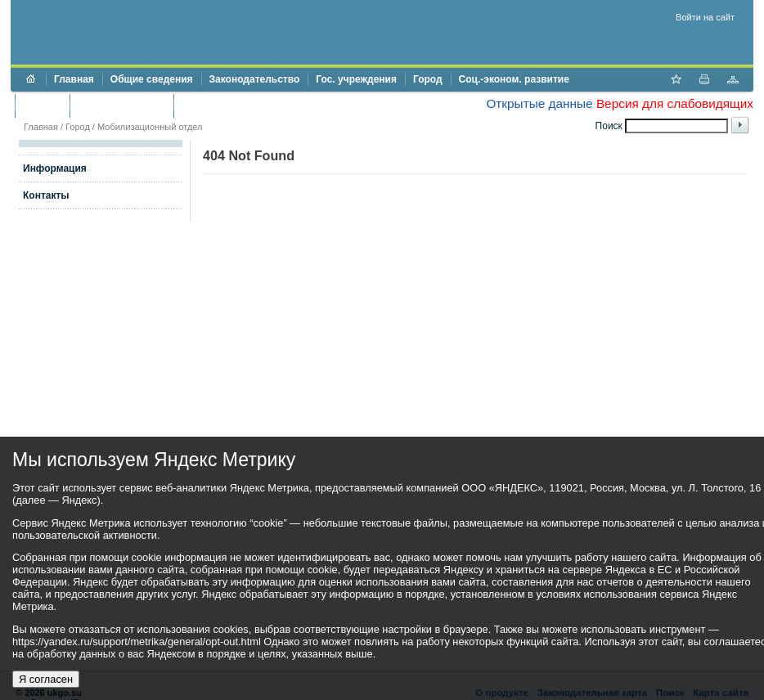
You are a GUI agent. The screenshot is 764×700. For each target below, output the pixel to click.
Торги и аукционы (121, 105)
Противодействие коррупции (252, 105)
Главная (74, 79)
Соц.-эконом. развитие (514, 79)
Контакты (46, 195)
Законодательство (255, 79)
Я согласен (46, 679)
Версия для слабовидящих (675, 103)
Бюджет (42, 105)
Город (428, 79)
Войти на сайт (705, 17)
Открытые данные (539, 103)
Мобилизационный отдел (150, 127)
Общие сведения (152, 79)
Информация (55, 168)
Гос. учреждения (356, 79)
